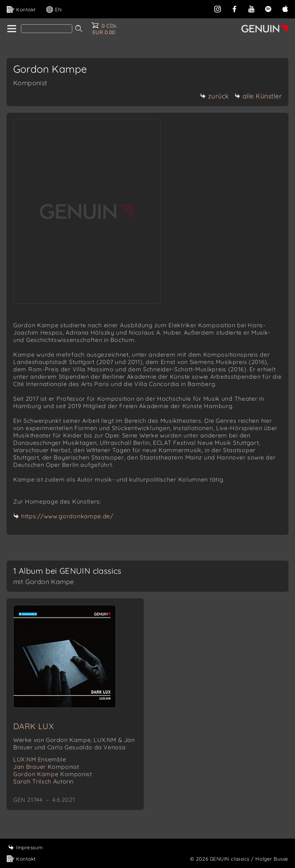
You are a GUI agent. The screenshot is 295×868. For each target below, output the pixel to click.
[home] (11, 29)
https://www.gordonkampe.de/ (67, 516)
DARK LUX (33, 726)
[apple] (285, 8)
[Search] (47, 29)
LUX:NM (40, 759)
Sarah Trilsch (43, 781)
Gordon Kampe (52, 774)
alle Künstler (258, 96)
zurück (215, 96)
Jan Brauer (46, 767)
